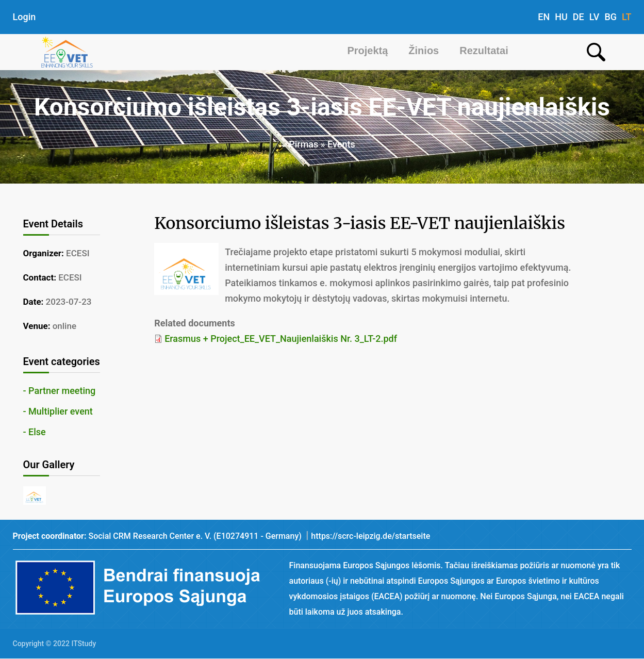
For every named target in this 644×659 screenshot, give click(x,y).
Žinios (424, 51)
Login (24, 17)
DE (579, 17)
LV (595, 17)
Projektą (367, 51)
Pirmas (303, 144)
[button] (35, 501)
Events (341, 144)
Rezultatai (484, 51)
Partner (44, 391)
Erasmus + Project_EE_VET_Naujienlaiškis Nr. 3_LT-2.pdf (281, 339)
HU (561, 17)
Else (37, 432)
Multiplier (48, 411)
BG (610, 17)
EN (544, 17)
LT (627, 17)
